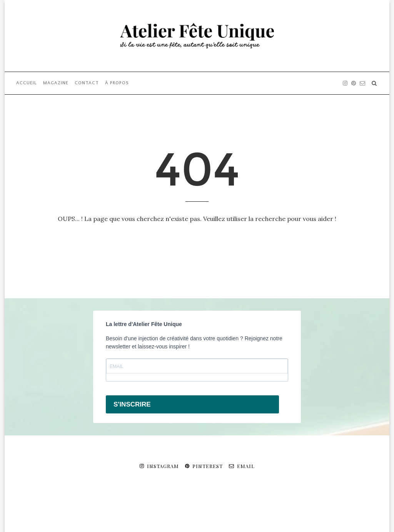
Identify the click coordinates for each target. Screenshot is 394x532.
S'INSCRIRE (132, 404)
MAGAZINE (56, 83)
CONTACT (87, 83)
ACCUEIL (27, 83)
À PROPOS (117, 83)
